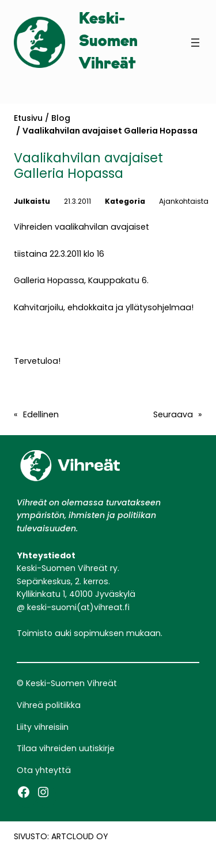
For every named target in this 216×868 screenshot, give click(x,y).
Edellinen (41, 414)
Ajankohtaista (184, 201)
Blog (61, 118)
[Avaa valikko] (195, 43)
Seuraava (173, 414)
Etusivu (28, 118)
